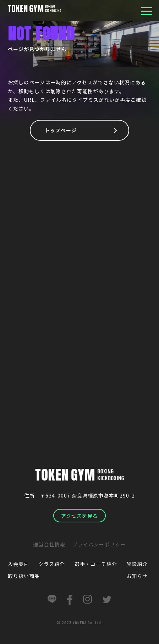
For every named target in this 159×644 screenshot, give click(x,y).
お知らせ (137, 576)
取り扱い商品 (24, 576)
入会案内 (18, 564)
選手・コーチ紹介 (96, 564)
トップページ (61, 130)
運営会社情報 (49, 544)
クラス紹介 (52, 564)
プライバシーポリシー (99, 544)
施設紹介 (137, 564)
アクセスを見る (79, 516)
